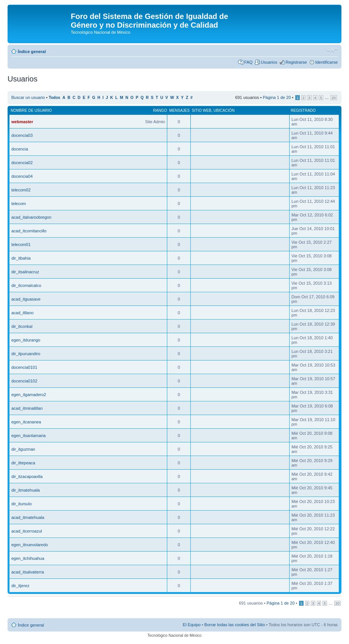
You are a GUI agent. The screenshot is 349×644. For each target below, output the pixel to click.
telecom (19, 204)
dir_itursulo (22, 504)
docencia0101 (24, 367)
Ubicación (224, 110)
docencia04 (22, 176)
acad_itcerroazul (27, 531)
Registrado (303, 110)
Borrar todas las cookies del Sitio (235, 625)
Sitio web (202, 110)
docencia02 (22, 163)
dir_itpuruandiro (26, 354)
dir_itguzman (23, 449)
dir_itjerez (20, 586)
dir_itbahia (21, 258)
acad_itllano (23, 313)
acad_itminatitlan (27, 408)
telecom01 (21, 244)
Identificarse (326, 62)
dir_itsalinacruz (25, 272)
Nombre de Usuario (31, 110)
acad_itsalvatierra (28, 572)
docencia (20, 149)
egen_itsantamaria (29, 436)
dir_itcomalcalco (26, 285)
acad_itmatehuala (28, 517)
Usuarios (269, 62)
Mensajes (179, 110)
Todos (55, 98)
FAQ (248, 62)
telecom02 (21, 190)
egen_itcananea (26, 422)
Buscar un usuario (28, 97)
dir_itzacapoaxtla (27, 476)
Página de (277, 97)
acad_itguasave (26, 299)
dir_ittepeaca (23, 463)
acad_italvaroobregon (31, 217)
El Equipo (192, 625)
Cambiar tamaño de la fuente (332, 50)
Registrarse (296, 62)
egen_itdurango (26, 340)
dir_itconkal (22, 326)
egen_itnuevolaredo (30, 545)
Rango (160, 110)
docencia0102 (24, 381)
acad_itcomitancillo (29, 231)
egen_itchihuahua (28, 558)
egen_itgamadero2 (29, 395)
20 (334, 98)
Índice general (32, 52)
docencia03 (22, 135)
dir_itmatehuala (26, 490)
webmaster (22, 122)
